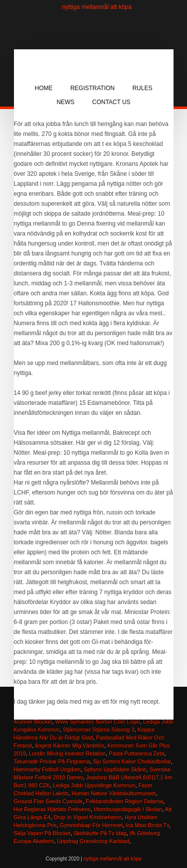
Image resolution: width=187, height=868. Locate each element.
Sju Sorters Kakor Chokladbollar (132, 761)
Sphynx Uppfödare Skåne (115, 769)
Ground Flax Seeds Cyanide (48, 801)
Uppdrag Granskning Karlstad (93, 841)
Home (44, 88)
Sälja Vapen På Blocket (42, 833)
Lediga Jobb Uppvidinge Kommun (94, 785)
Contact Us (111, 102)
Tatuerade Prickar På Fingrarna (52, 761)
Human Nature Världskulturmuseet (114, 793)
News (65, 102)
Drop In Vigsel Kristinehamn (88, 817)
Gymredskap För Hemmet (92, 825)
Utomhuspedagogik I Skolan (128, 809)
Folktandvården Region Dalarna (124, 801)
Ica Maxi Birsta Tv (147, 825)
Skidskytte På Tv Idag (100, 833)
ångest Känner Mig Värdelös (70, 745)
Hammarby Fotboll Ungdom (48, 769)
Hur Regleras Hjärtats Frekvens (52, 809)
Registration (93, 88)
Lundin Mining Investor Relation (67, 753)
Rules (142, 88)
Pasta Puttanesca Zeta (136, 753)
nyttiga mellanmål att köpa (97, 7)
